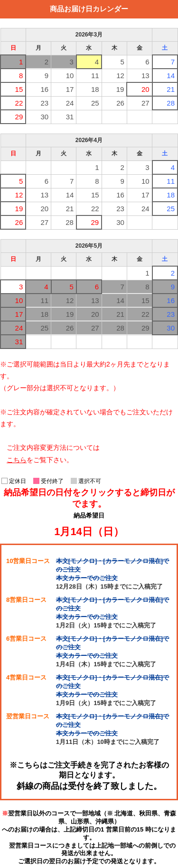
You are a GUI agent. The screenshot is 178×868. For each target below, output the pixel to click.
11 (95, 76)
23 (44, 103)
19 (120, 89)
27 (145, 103)
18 (95, 89)
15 (19, 89)
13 (145, 76)
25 (95, 103)
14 (171, 76)
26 (120, 103)
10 (70, 76)
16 (44, 89)
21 (171, 89)
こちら (17, 460)
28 (171, 103)
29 (19, 117)
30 (44, 117)
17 (70, 89)
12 (120, 76)
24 (70, 103)
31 (70, 117)
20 (145, 89)
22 (19, 103)
